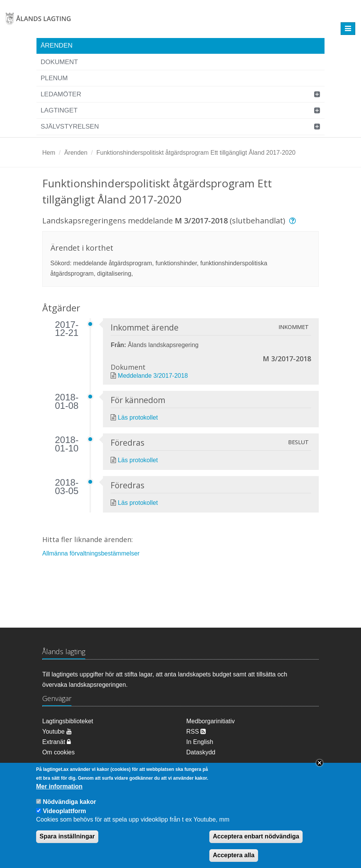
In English (200, 742)
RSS (196, 732)
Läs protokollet (138, 417)
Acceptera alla (234, 856)
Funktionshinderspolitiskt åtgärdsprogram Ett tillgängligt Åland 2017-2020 (196, 153)
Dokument (59, 62)
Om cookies (58, 752)
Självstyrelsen (70, 126)
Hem (49, 153)
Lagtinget (59, 110)
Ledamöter (61, 94)
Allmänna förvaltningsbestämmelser (91, 553)
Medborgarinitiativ (210, 721)
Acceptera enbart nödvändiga (256, 837)
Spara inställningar (67, 837)
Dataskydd (201, 752)
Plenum (54, 78)
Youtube (57, 732)
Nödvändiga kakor (69, 803)
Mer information (59, 788)
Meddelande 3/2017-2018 (153, 376)
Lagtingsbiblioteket (68, 721)
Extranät (56, 742)
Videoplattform (64, 812)
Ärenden (57, 45)
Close (320, 764)
